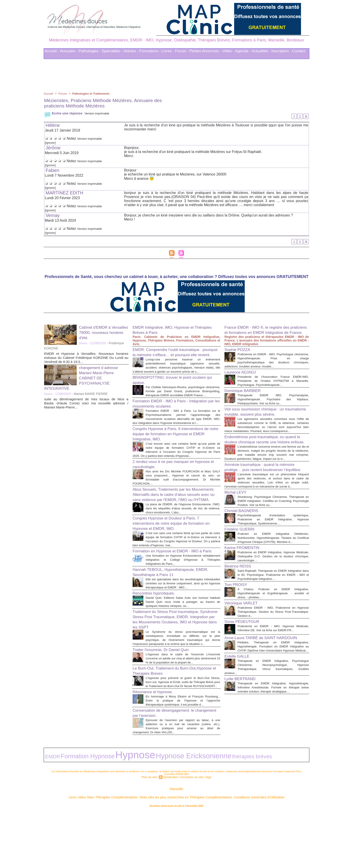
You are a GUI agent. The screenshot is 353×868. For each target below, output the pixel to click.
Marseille (176, 845)
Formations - (150, 51)
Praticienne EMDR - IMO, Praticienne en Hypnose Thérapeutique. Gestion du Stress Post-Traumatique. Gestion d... (273, 662)
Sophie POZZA (240, 356)
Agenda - (243, 51)
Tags (204, 834)
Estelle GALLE (239, 718)
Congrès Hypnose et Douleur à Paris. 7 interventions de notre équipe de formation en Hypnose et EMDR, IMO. (175, 555)
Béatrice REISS (240, 613)
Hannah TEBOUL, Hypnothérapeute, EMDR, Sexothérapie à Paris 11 (169, 613)
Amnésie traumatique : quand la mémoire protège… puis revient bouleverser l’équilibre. (266, 499)
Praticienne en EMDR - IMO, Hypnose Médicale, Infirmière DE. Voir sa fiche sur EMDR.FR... (273, 681)
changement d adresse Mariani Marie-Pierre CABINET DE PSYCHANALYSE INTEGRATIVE (84, 379)
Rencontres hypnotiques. (157, 638)
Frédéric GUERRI (242, 572)
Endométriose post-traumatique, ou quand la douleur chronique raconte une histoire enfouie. (267, 462)
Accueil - (52, 51)
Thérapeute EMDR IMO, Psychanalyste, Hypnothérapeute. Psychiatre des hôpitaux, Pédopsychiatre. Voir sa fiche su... (273, 410)
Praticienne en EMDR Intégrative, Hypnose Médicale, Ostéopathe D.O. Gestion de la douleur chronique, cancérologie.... (273, 603)
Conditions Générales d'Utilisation (232, 852)
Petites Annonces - (205, 51)
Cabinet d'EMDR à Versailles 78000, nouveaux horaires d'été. (104, 334)
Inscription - (281, 51)
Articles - (131, 51)
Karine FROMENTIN (245, 594)
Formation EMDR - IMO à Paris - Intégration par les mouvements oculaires (174, 418)
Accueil (49, 93)
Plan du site (153, 834)
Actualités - (261, 51)
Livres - (168, 51)
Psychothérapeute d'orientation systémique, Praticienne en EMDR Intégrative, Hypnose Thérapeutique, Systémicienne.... (273, 562)
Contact (299, 51)
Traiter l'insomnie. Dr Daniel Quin (166, 699)
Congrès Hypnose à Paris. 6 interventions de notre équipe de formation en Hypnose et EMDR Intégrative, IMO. (174, 453)
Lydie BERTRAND (243, 745)
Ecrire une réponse (64, 113)
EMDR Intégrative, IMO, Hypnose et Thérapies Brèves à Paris (169, 331)
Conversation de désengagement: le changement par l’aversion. (169, 774)
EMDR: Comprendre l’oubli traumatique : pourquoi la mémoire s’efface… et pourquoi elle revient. (176, 356)
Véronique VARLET (244, 654)
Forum (64, 93)
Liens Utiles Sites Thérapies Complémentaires (127, 852)
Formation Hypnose (71, 815)
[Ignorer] (52, 143)
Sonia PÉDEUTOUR (245, 672)
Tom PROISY (238, 635)
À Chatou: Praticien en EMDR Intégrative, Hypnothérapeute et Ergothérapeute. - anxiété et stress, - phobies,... (273, 644)
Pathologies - (90, 51)
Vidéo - (228, 51)
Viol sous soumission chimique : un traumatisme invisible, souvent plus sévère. (259, 425)
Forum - (182, 51)
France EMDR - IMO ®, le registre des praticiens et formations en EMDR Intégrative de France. (263, 334)
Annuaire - (69, 51)
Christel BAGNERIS (244, 553)
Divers (84, 345)
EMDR (50, 815)
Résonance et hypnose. (156, 749)
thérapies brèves (170, 815)
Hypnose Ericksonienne (135, 815)
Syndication (172, 834)
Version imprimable (102, 113)
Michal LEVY (237, 531)
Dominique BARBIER (246, 401)
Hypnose (100, 814)
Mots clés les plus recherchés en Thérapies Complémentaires (183, 852)
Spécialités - (112, 51)
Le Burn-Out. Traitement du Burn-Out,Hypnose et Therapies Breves (166, 724)
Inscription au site (190, 834)
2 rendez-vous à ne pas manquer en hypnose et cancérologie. (169, 487)
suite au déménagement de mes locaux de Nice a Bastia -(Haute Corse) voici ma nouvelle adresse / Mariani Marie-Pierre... (86, 405)
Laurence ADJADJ (243, 379)
